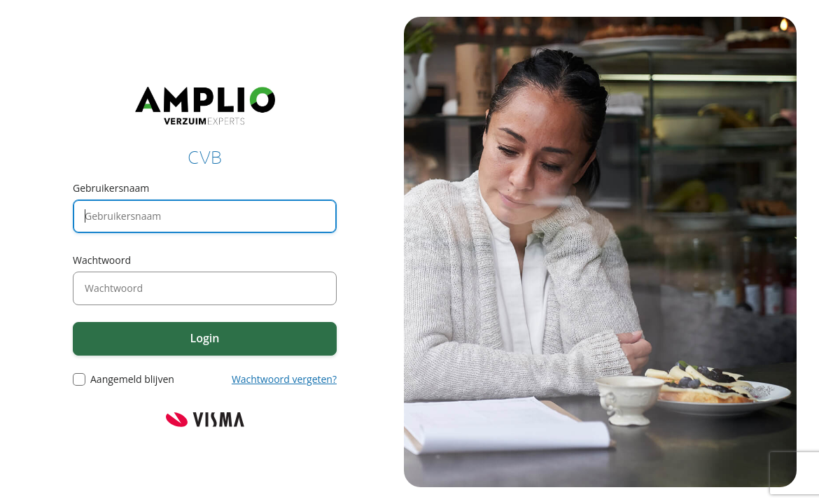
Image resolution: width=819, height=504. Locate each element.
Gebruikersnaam (111, 188)
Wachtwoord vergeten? (284, 379)
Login (205, 338)
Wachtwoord (102, 260)
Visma (205, 420)
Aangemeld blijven (132, 379)
